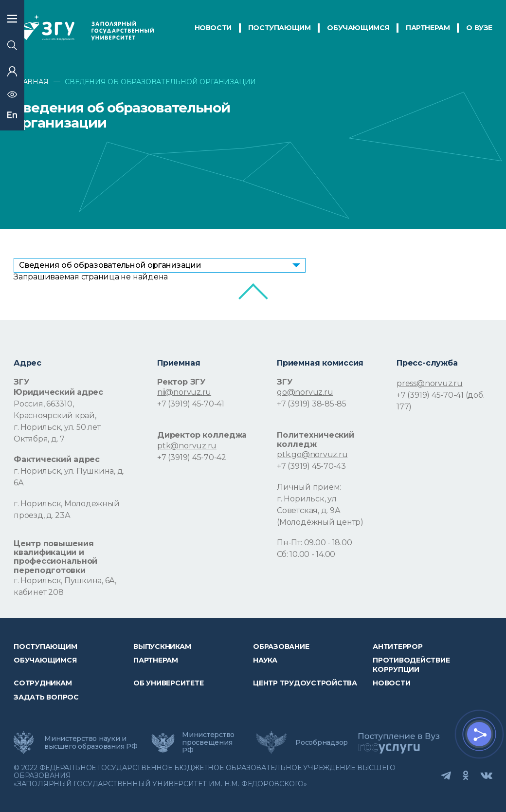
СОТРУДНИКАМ (43, 683)
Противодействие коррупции (411, 664)
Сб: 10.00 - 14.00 (306, 554)
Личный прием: (309, 487)
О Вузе (479, 28)
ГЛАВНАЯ (31, 82)
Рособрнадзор (322, 742)
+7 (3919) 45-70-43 (311, 466)
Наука (265, 660)
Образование (281, 646)
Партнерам (156, 660)
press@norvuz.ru (429, 383)
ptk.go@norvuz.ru (312, 454)
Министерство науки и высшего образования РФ (91, 742)
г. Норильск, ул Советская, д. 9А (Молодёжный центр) (320, 510)
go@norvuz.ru (305, 392)
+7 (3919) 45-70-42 (192, 457)
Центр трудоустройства (305, 683)
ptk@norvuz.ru (187, 446)
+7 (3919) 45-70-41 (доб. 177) (440, 401)
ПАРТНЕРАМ (428, 28)
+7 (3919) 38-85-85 (312, 404)
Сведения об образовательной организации (110, 265)
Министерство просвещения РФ (208, 742)
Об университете (168, 683)
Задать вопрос (46, 697)
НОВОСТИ (213, 28)
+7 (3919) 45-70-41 (191, 404)
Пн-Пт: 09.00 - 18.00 (314, 543)
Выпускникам (162, 646)
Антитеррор (398, 646)
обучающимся (358, 28)
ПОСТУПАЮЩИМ (280, 28)
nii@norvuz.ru (184, 392)
